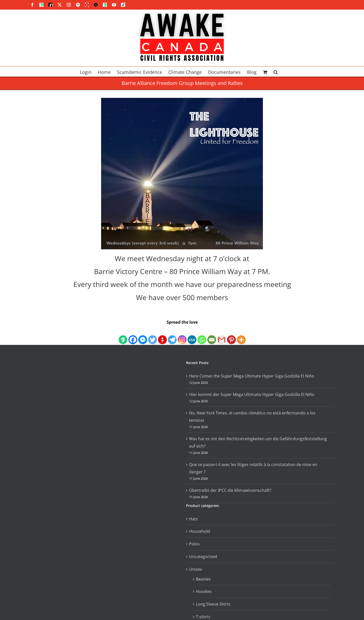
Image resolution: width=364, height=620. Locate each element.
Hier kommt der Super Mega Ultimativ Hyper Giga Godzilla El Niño (252, 394)
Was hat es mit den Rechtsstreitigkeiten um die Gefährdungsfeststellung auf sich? (258, 442)
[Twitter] (153, 335)
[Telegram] (172, 335)
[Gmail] (222, 335)
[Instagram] (182, 335)
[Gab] (123, 335)
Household (200, 531)
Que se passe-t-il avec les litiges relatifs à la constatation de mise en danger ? (253, 468)
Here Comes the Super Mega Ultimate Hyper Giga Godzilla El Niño (252, 376)
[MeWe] (192, 335)
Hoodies (204, 591)
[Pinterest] (231, 335)
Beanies (203, 579)
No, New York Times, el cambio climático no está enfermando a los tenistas (252, 417)
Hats (194, 519)
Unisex (196, 569)
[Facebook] (133, 335)
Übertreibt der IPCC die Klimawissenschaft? (230, 490)
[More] (241, 335)
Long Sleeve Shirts (213, 604)
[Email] (212, 335)
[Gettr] (162, 335)
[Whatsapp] (202, 335)
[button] (276, 72)
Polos (194, 544)
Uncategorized (203, 557)
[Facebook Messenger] (143, 335)
